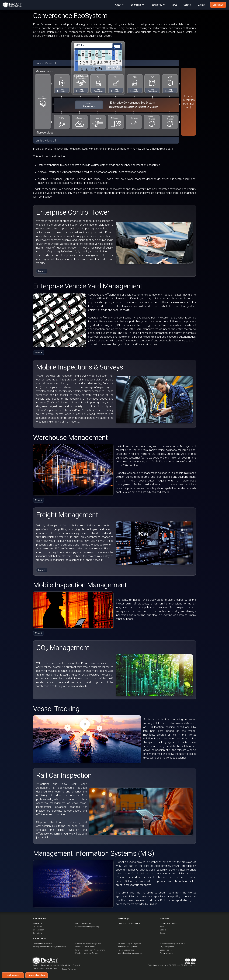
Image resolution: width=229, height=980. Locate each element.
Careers (187, 5)
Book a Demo (13, 975)
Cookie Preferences (69, 969)
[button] (120, 5)
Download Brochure (37, 975)
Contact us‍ (218, 5)
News (174, 5)
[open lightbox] (98, 55)
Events (201, 5)
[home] (12, 5)
